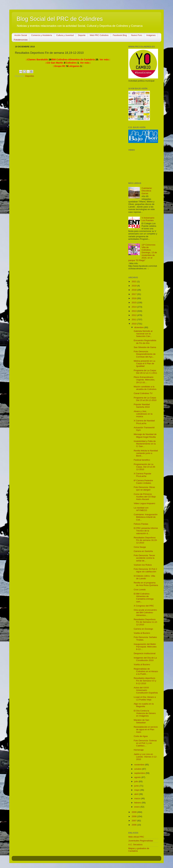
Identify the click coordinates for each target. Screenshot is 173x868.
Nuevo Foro (137, 35)
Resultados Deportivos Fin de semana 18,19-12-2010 (146, 540)
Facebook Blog (120, 35)
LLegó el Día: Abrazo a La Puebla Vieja (145, 698)
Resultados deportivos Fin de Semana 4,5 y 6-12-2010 (145, 681)
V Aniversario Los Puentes (148, 219)
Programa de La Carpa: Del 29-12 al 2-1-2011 (146, 372)
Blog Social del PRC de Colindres (60, 19)
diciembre (139, 327)
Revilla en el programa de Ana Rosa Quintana (146, 584)
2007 (134, 821)
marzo (138, 798)
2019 (134, 286)
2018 (134, 290)
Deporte (82, 35)
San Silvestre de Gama (145, 347)
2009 (134, 812)
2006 (134, 825)
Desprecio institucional (145, 653)
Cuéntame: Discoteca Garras (147, 191)
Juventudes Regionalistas (141, 841)
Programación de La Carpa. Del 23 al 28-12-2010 (145, 467)
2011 (134, 320)
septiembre (140, 773)
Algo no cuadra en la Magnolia (144, 705)
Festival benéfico (142, 460)
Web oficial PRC (136, 837)
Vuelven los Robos (143, 565)
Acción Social (21, 35)
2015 (134, 303)
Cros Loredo (140, 590)
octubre (138, 769)
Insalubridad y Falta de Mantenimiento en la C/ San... (145, 444)
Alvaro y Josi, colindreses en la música (143, 414)
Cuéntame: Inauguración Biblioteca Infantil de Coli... (146, 517)
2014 (134, 307)
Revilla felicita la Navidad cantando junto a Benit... (146, 453)
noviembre (140, 765)
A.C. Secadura (135, 844)
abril (137, 794)
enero (137, 807)
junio (137, 786)
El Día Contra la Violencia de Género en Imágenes (145, 713)
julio (137, 781)
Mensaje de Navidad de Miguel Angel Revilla (145, 436)
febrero (138, 803)
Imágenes (151, 35)
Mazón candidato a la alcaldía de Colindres (145, 388)
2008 (134, 816)
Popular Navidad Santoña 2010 (142, 406)
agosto (138, 777)
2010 (134, 324)
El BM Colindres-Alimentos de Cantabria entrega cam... (144, 598)
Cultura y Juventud (65, 35)
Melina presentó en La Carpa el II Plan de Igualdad (145, 363)
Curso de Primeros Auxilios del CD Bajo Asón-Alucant (145, 497)
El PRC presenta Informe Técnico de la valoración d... (146, 531)
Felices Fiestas (141, 524)
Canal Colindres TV (143, 393)
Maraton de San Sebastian (141, 721)
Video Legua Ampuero (144, 503)
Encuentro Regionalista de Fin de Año (145, 342)
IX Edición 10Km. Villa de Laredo (144, 577)
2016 (134, 298)
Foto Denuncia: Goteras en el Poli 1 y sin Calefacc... (145, 743)
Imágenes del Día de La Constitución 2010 (145, 659)
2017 (134, 294)
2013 (134, 311)
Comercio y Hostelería (42, 35)
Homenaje (139, 750)
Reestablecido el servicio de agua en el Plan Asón (146, 729)
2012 (134, 315)
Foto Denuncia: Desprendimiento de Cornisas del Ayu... (145, 354)
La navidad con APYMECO (141, 509)
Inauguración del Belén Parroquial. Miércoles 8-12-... (145, 647)
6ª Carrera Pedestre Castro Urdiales (143, 482)
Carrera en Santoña (143, 551)
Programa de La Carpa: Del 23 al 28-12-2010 (145, 399)
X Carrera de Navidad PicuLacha (144, 422)
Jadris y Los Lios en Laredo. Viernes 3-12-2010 (145, 757)
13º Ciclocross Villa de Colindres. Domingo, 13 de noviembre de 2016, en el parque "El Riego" (143, 253)
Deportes (30, 76)
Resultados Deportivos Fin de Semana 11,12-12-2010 (146, 622)
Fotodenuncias (21, 40)
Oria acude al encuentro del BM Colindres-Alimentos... (145, 612)
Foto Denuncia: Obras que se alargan (144, 488)
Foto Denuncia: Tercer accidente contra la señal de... (144, 558)
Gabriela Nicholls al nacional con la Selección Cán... (143, 334)
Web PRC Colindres (99, 35)
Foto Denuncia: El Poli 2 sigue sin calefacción (145, 570)
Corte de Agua (141, 736)
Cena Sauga (140, 547)
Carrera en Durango (143, 629)
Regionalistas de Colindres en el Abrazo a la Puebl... (146, 671)
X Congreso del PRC (144, 606)
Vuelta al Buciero (142, 633)
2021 (134, 281)
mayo (137, 790)
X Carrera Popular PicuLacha (143, 475)
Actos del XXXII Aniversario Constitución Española (146, 690)
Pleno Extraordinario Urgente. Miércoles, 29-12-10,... (144, 380)
